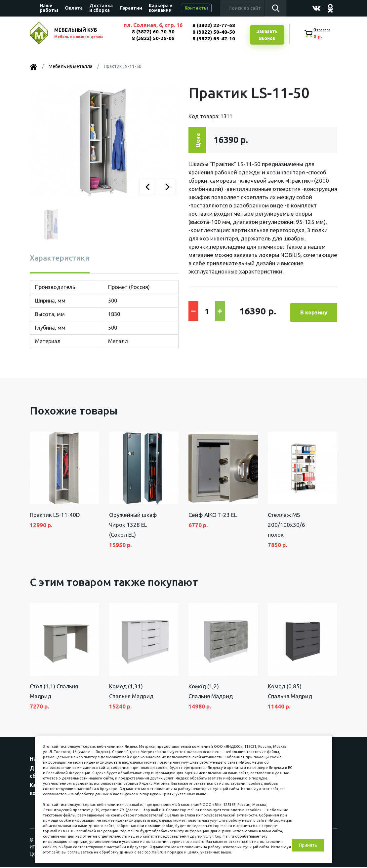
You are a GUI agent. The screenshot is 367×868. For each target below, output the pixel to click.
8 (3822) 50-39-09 (152, 38)
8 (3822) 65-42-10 (213, 38)
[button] (148, 188)
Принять (308, 845)
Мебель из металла (70, 67)
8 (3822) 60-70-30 (152, 32)
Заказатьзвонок (266, 35)
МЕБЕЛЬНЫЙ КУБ (85, 34)
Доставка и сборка (101, 8)
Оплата (74, 8)
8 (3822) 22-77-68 (213, 25)
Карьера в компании (161, 8)
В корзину (314, 311)
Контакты (196, 8)
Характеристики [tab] (60, 258)
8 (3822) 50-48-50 (213, 32)
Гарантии (131, 8)
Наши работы (49, 8)
